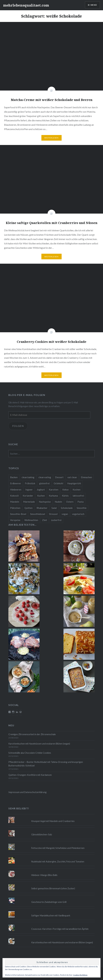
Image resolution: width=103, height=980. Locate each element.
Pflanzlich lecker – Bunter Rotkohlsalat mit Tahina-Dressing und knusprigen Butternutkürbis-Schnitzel (46, 764)
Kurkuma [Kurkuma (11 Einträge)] (53, 496)
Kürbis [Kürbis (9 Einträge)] (65, 496)
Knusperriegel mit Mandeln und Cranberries (53, 821)
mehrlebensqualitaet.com (26, 5)
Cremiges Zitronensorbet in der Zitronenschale (32, 734)
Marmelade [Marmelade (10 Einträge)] (29, 502)
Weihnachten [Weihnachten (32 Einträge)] (31, 520)
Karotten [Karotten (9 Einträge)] (54, 490)
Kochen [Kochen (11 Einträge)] (77, 490)
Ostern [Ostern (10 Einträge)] (70, 502)
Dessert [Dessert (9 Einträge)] (59, 477)
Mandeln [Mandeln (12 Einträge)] (15, 502)
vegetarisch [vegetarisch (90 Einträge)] (78, 514)
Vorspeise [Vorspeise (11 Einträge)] (15, 520)
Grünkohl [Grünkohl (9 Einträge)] (58, 483)
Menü (94, 5)
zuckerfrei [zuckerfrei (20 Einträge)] (56, 520)
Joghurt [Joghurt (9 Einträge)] (41, 490)
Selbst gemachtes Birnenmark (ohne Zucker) (53, 888)
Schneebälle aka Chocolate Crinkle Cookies (30, 753)
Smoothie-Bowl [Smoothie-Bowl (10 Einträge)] (18, 514)
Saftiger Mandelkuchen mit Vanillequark (51, 916)
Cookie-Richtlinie (80, 975)
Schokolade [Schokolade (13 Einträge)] (67, 508)
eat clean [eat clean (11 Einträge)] (72, 477)
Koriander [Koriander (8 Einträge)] (28, 496)
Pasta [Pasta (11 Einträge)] (81, 502)
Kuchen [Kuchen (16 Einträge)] (41, 496)
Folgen (18, 426)
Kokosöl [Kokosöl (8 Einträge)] (14, 496)
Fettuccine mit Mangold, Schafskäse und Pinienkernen (58, 848)
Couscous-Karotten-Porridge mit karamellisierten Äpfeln (60, 929)
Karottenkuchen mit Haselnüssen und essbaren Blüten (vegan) (39, 744)
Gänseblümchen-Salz (42, 834)
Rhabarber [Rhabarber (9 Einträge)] (42, 508)
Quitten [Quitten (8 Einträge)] (28, 508)
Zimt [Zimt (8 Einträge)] (45, 520)
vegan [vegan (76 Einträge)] (65, 514)
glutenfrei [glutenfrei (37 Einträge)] (44, 483)
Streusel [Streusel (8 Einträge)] (53, 514)
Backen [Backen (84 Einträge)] (14, 477)
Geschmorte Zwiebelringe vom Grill (49, 902)
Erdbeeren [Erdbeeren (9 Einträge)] (15, 483)
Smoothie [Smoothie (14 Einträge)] (82, 508)
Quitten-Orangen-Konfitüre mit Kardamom (30, 775)
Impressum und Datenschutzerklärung (27, 792)
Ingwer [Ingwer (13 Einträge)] (29, 490)
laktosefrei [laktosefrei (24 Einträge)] (78, 496)
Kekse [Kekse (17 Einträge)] (66, 490)
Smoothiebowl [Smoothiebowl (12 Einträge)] (38, 514)
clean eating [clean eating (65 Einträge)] (45, 477)
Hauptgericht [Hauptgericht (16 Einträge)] (74, 483)
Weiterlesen (51, 138)
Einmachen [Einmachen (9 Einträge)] (86, 477)
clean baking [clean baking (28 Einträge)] (28, 477)
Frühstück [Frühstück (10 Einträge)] (30, 483)
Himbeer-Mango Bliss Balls (44, 875)
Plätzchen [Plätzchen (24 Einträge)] (15, 508)
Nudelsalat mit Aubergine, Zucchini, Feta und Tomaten (58, 862)
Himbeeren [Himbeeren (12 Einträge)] (16, 490)
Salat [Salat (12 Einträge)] (54, 508)
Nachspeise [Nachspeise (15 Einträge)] (45, 502)
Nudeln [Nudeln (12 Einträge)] (58, 502)
